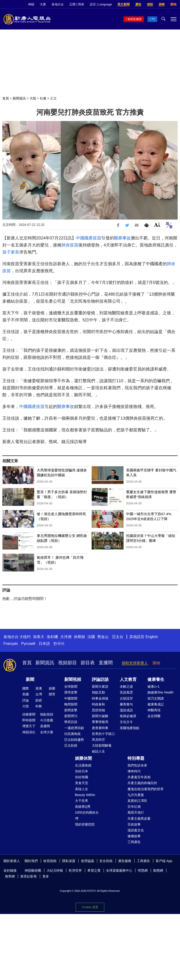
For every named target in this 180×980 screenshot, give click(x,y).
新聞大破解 (100, 716)
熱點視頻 (47, 714)
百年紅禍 (134, 807)
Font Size (157, 225)
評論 (26, 700)
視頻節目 (67, 663)
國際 (26, 688)
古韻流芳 (126, 698)
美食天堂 (82, 783)
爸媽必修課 (128, 716)
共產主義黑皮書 (139, 819)
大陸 (33, 98)
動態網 (158, 870)
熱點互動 (98, 692)
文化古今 (126, 722)
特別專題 (136, 758)
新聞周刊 (71, 716)
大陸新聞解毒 (102, 745)
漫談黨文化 (136, 830)
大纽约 (25, 637)
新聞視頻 (73, 679)
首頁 (6, 98)
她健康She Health (160, 692)
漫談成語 (126, 710)
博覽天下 (29, 726)
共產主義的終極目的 (142, 783)
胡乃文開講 (156, 698)
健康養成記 (156, 704)
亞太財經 (71, 745)
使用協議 (87, 861)
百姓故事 (134, 824)
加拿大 (39, 637)
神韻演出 (29, 732)
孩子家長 (11, 252)
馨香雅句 (126, 704)
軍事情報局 (100, 722)
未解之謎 (126, 686)
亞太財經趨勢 (74, 740)
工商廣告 (134, 842)
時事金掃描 (100, 698)
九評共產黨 (136, 795)
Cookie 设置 (90, 907)
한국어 (59, 644)
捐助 (150, 4)
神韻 (31, 4)
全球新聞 (71, 686)
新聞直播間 (135, 19)
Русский (28, 644)
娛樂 (52, 688)
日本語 (44, 644)
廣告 (138, 4)
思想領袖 (98, 710)
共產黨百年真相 (139, 777)
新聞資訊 (19, 98)
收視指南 (50, 861)
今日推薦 (47, 720)
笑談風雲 (126, 692)
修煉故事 (134, 836)
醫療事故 (122, 238)
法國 (91, 637)
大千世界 (82, 801)
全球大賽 (47, 732)
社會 (43, 98)
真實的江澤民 (137, 801)
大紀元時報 (55, 870)
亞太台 (118, 637)
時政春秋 (98, 704)
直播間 (106, 663)
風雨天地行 (136, 812)
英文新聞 (124, 4)
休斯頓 (79, 637)
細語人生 (98, 751)
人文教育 (128, 679)
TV (153, 19)
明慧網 (143, 870)
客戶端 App (164, 861)
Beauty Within (85, 795)
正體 (72, 4)
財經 (39, 700)
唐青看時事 (100, 728)
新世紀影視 (29, 876)
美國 (26, 694)
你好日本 (82, 771)
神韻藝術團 (33, 870)
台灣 (39, 694)
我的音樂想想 (85, 824)
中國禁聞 (71, 698)
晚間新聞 (71, 704)
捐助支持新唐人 (135, 663)
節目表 (88, 663)
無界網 (10, 876)
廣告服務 (125, 861)
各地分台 (58, 4)
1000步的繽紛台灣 (87, 815)
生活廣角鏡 (83, 765)
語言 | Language (101, 4)
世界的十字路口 (103, 734)
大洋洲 (66, 637)
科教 (39, 706)
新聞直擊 (71, 710)
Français (11, 644)
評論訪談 (100, 679)
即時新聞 (29, 720)
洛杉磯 (52, 637)
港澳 (39, 688)
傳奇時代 (134, 771)
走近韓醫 (154, 716)
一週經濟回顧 (74, 728)
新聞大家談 (100, 686)
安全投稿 (106, 861)
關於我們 (31, 861)
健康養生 (156, 679)
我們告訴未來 (137, 765)
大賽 (43, 4)
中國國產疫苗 (89, 238)
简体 (81, 4)
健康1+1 (154, 686)
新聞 (30, 679)
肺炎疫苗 (70, 245)
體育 (52, 694)
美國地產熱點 (130, 728)
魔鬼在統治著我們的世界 (146, 789)
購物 (173, 4)
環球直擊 (71, 692)
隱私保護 (69, 861)
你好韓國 (82, 777)
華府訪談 (71, 722)
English (152, 637)
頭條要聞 (29, 714)
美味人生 (82, 789)
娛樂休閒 (83, 758)
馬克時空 (98, 740)
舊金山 (103, 637)
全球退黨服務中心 (119, 870)
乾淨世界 (75, 870)
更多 (46, 876)
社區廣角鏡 (72, 734)
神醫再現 (154, 710)
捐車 (162, 4)
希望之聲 (94, 870)
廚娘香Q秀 (83, 807)
